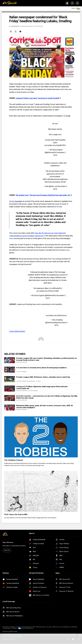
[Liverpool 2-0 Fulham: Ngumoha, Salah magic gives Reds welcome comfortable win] (10, 389)
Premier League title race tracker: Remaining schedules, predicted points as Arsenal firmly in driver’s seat (46, 359)
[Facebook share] (11, 32)
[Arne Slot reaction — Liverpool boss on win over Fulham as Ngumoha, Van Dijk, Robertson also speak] (10, 398)
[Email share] (20, 32)
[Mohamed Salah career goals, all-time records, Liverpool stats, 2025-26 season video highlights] (10, 408)
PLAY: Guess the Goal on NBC (16, 514)
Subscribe (7, 550)
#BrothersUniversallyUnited (57, 179)
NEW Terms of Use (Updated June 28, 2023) (65, 627)
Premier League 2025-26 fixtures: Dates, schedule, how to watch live (43, 377)
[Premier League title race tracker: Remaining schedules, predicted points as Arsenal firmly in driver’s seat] (10, 360)
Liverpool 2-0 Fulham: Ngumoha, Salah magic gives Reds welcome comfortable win (42, 388)
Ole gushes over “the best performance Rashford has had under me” (43, 195)
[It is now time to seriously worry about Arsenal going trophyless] (10, 370)
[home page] (10, 3)
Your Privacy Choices (27, 628)
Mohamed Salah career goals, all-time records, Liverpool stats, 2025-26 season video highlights (44, 407)
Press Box (49, 627)
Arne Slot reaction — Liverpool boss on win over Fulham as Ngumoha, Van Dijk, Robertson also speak (47, 397)
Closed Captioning (27, 627)
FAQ (34, 627)
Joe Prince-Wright (21, 372)
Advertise (13, 627)
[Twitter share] (16, 32)
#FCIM (63, 182)
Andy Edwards (15, 26)
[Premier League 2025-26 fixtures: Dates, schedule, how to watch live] (10, 379)
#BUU (45, 179)
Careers (18, 627)
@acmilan (32, 280)
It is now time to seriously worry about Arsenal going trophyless (41, 368)
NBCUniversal (13, 631)
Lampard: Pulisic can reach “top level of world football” (38, 98)
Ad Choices (6, 627)
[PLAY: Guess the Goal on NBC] (41, 491)
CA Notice (14, 628)
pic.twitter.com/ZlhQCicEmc (56, 316)
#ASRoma (59, 278)
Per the (15, 201)
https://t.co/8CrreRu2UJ (53, 288)
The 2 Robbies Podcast (14, 460)
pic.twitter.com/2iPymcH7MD (48, 291)
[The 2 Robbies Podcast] (41, 437)
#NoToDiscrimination (52, 182)
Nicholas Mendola (22, 362)
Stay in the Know (8, 542)
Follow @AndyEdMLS (17, 331)
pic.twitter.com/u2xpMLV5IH (55, 145)
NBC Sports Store (41, 627)
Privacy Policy (7, 628)
